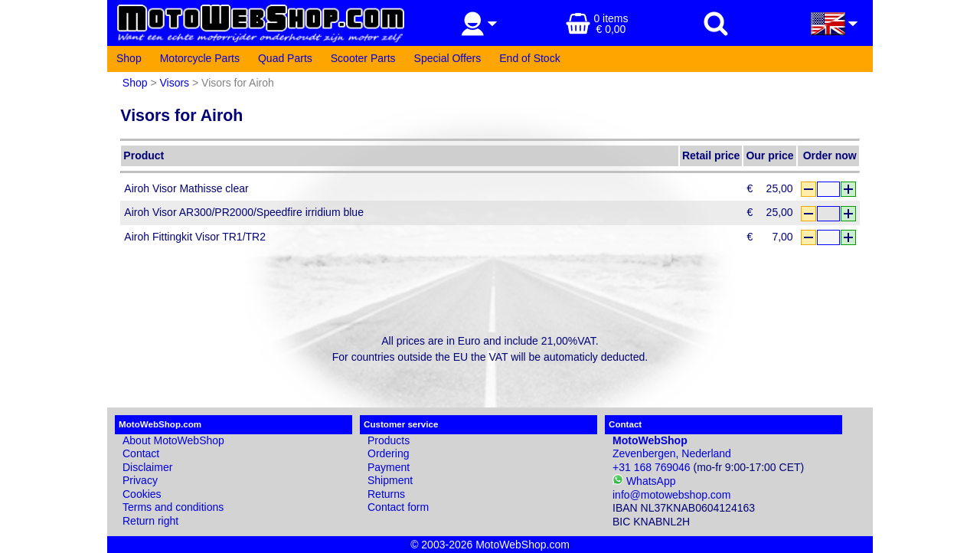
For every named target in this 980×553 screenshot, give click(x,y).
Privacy (140, 480)
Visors (174, 83)
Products (389, 440)
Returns (386, 494)
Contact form (398, 507)
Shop (129, 58)
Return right (150, 521)
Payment (389, 467)
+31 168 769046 (652, 467)
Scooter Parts (363, 58)
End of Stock (529, 58)
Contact (141, 453)
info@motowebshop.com (671, 495)
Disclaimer (147, 467)
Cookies (142, 494)
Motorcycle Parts (200, 58)
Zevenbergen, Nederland (672, 447)
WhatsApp (644, 481)
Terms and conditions (173, 507)
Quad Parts (285, 58)
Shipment (390, 480)
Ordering (388, 453)
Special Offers (448, 58)
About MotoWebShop (173, 440)
